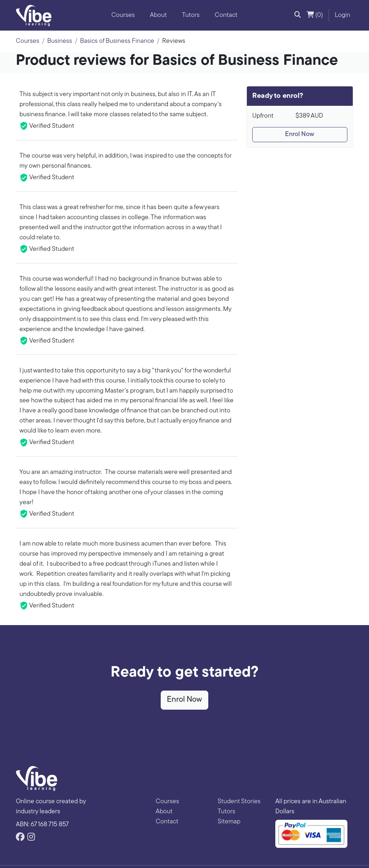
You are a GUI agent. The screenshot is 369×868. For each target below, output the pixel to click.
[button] (298, 15)
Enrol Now (300, 134)
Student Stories (239, 802)
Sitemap (229, 822)
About (158, 15)
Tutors (191, 15)
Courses (123, 15)
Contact (226, 15)
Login (343, 15)
